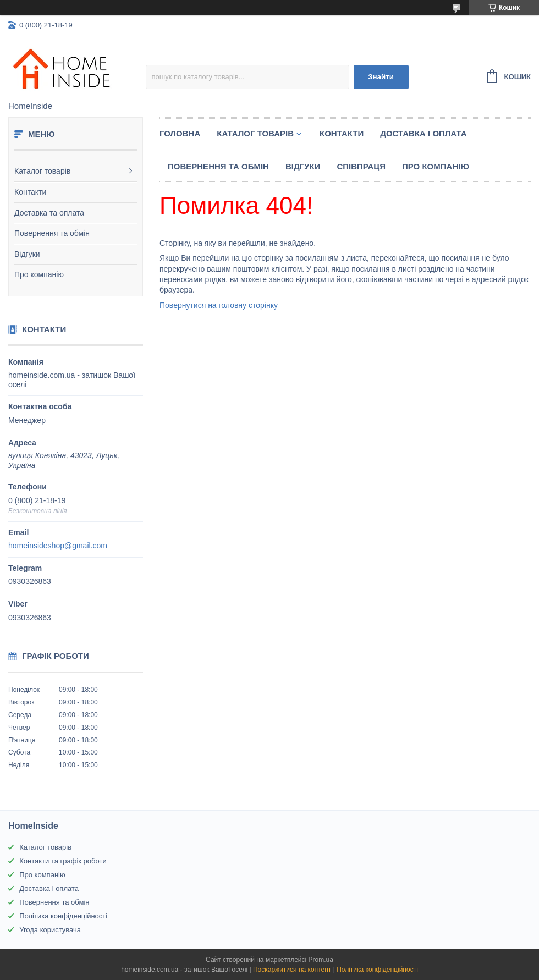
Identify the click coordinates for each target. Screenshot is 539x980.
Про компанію (39, 274)
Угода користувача (50, 930)
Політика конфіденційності (63, 916)
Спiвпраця (361, 166)
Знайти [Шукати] (381, 77)
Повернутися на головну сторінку (219, 305)
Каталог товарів (42, 171)
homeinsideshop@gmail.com (58, 546)
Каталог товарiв (255, 133)
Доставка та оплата (49, 213)
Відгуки (27, 254)
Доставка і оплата (423, 133)
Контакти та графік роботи (63, 861)
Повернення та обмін (52, 233)
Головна (180, 133)
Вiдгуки (303, 166)
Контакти (30, 192)
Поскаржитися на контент (292, 970)
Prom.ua (321, 960)
